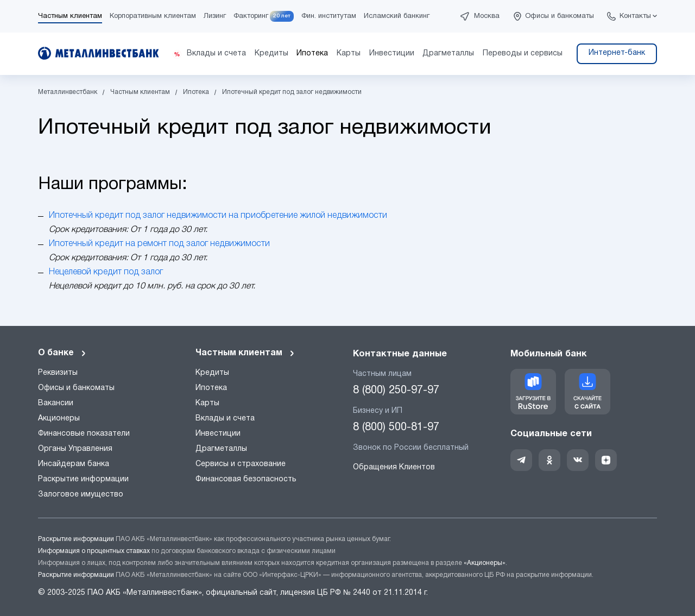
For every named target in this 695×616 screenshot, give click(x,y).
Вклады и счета (225, 419)
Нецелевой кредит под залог (106, 272)
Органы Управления (75, 449)
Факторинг (251, 16)
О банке (62, 353)
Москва (487, 16)
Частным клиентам (70, 16)
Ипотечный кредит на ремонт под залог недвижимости (159, 244)
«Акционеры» (485, 563)
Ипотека (211, 388)
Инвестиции (218, 434)
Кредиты (212, 373)
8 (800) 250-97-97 (396, 391)
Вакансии (56, 403)
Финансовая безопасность (246, 479)
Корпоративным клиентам (153, 16)
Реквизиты (58, 373)
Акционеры (59, 419)
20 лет (282, 16)
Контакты (635, 16)
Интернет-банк (617, 53)
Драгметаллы (221, 449)
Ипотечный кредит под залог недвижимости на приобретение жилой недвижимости (218, 216)
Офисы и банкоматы (560, 16)
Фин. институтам (329, 16)
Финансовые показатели (84, 434)
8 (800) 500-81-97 (396, 428)
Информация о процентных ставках (94, 551)
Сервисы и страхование (241, 464)
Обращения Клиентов (394, 467)
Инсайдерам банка (74, 464)
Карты (207, 403)
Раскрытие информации (83, 479)
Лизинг (215, 16)
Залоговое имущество (81, 495)
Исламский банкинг (397, 16)
